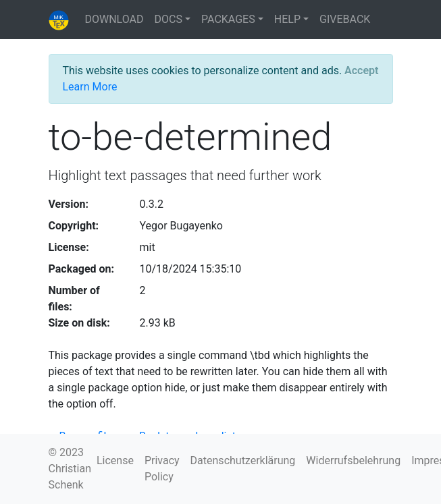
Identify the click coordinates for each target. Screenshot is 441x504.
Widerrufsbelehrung (353, 460)
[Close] (361, 71)
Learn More (90, 87)
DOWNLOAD (114, 19)
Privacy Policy (162, 469)
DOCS (168, 19)
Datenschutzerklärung (243, 460)
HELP (287, 19)
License (115, 460)
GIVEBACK (345, 19)
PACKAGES (228, 19)
